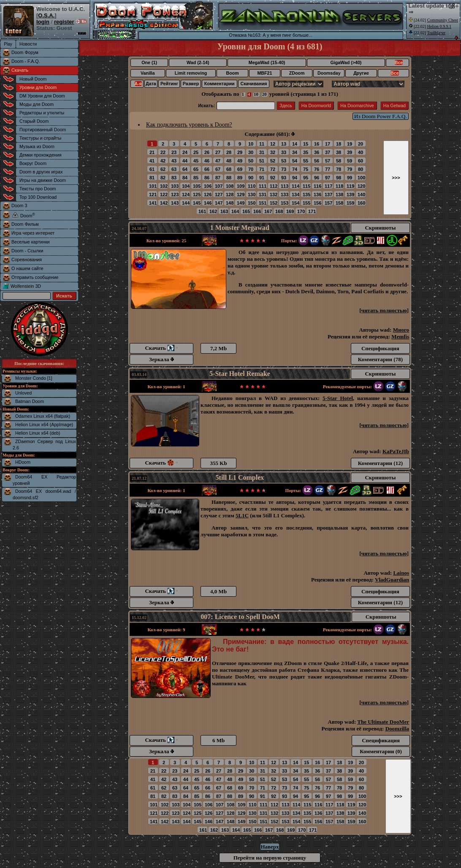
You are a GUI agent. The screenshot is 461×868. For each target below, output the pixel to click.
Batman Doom (30, 401)
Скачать (20, 70)
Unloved (23, 393)
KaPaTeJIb (396, 451)
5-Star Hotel (338, 398)
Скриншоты (380, 228)
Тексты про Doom (38, 189)
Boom (232, 73)
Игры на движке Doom (43, 180)
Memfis (400, 337)
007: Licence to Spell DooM (240, 617)
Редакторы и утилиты (42, 113)
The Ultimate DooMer (383, 722)
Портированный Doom (43, 130)
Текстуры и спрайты (40, 138)
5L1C (242, 515)
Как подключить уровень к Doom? (189, 125)
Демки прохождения (40, 155)
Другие (361, 73)
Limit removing (191, 73)
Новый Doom (33, 79)
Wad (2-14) (198, 62)
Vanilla (148, 73)
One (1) (149, 62)
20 (264, 94)
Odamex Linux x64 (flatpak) (43, 416)
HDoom (23, 462)
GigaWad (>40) (346, 62)
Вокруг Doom (33, 163)
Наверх (270, 847)
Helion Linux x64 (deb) (38, 433)
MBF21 (264, 73)
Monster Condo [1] (34, 378)
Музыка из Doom (37, 146)
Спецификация (380, 348)
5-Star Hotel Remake (240, 374)
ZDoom (297, 73)
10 (256, 94)
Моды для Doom (37, 104)
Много (401, 330)
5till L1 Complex (240, 477)
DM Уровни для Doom (42, 96)
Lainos (401, 573)
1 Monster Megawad (240, 228)
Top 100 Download (38, 197)
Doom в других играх (41, 172)
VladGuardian (392, 580)
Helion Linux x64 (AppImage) (44, 425)
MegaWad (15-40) (267, 62)
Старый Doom (34, 121)
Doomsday (329, 73)
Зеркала (161, 359)
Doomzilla (397, 729)
